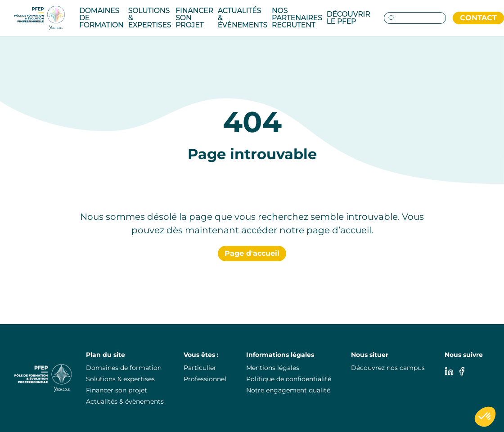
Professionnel (205, 379)
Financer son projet (194, 18)
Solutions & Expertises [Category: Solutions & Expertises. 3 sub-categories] (150, 18)
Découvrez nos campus (388, 368)
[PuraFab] (40, 18)
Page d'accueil (252, 253)
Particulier (200, 368)
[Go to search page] (390, 18)
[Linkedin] (449, 371)
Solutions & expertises (120, 379)
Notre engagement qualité (288, 390)
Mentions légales (273, 368)
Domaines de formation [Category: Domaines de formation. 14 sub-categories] (101, 18)
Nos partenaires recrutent (297, 18)
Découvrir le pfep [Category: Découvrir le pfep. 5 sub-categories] (349, 18)
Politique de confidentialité (289, 379)
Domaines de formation (124, 368)
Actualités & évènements (243, 18)
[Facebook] (462, 371)
